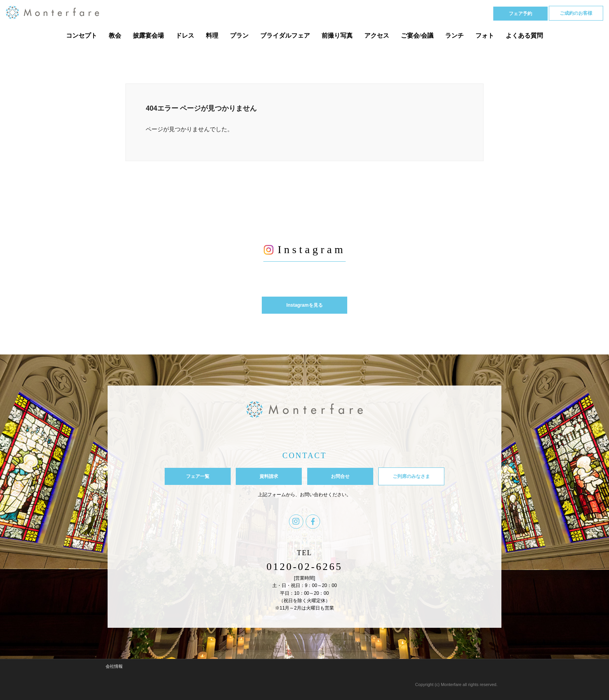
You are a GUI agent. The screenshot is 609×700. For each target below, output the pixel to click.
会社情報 (114, 666)
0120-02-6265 (304, 567)
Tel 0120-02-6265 (452, 13)
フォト (485, 36)
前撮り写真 (337, 36)
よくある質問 (524, 36)
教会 (115, 36)
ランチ (454, 36)
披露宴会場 (148, 36)
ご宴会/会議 (417, 36)
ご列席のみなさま (411, 476)
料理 (212, 36)
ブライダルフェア (285, 36)
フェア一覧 (198, 476)
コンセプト (82, 36)
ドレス (185, 36)
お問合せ (340, 476)
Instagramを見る (304, 305)
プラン (239, 36)
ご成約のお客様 (576, 13)
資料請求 (269, 476)
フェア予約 (520, 14)
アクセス (377, 36)
